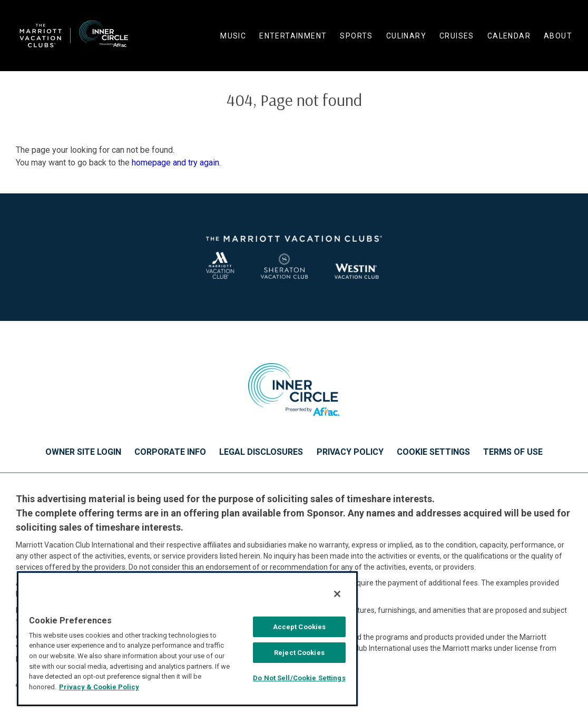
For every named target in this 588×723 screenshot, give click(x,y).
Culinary (406, 36)
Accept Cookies (300, 627)
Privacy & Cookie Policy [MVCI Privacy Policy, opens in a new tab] (99, 687)
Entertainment (293, 36)
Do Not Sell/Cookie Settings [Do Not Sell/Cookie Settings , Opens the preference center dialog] (299, 678)
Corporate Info (170, 452)
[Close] (337, 594)
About (558, 36)
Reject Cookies (299, 653)
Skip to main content (0, 0)
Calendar (509, 36)
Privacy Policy (350, 452)
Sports (356, 36)
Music (233, 36)
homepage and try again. (176, 163)
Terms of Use (513, 452)
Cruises (457, 36)
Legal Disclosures (261, 452)
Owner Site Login (83, 452)
